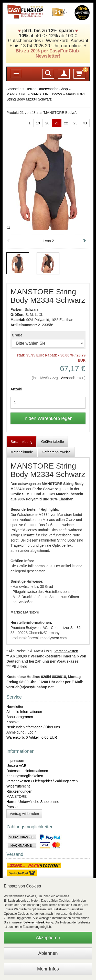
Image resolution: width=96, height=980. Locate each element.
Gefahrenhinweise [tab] (56, 452)
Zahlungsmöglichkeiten (25, 776)
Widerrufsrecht (18, 786)
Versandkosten (73, 378)
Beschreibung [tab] (22, 442)
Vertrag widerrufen (24, 814)
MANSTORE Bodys (46, 94)
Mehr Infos (48, 969)
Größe (17, 335)
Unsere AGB (16, 766)
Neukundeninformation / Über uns (33, 727)
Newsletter (15, 707)
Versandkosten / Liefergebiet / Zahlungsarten (42, 781)
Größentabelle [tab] (53, 442)
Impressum (15, 761)
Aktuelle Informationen (24, 712)
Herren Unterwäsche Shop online (33, 802)
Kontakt (12, 722)
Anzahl (16, 389)
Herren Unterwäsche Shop (47, 89)
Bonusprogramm (20, 717)
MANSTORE (17, 94)
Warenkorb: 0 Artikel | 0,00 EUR (32, 737)
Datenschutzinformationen (27, 771)
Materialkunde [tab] (22, 452)
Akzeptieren (48, 938)
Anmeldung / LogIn (22, 732)
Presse (12, 807)
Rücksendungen (19, 791)
